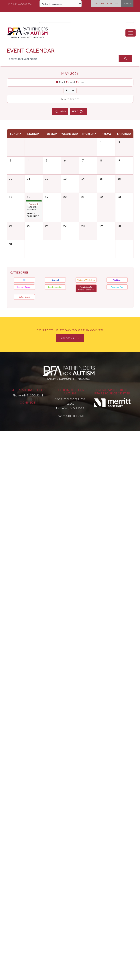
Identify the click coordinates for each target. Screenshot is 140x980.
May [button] (64, 99)
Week (73, 82)
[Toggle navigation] (131, 33)
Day (82, 82)
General (55, 280)
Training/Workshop (86, 280)
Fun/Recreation (55, 287)
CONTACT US (70, 338)
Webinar (117, 280)
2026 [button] (73, 99)
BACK (60, 111)
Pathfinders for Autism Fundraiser (86, 288)
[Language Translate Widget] (61, 4)
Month (62, 82)
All (24, 280)
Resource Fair (117, 287)
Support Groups (24, 287)
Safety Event (24, 297)
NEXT (78, 111)
